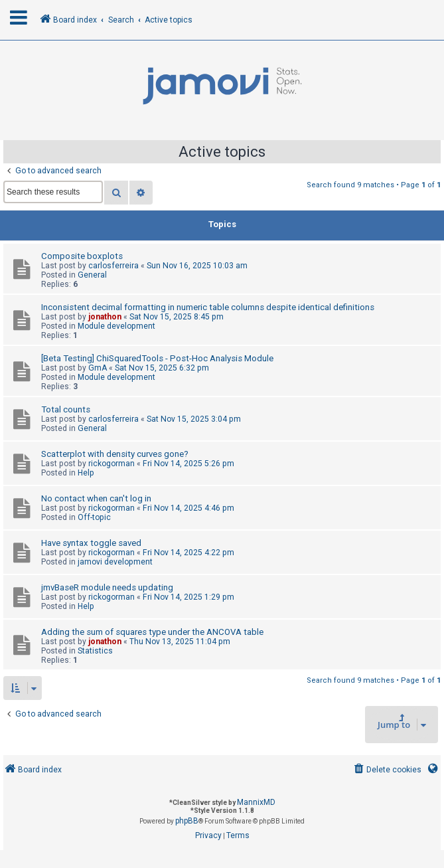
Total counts (66, 409)
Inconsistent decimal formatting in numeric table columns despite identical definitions (208, 307)
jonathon (105, 317)
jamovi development (115, 562)
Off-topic (94, 517)
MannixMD (256, 802)
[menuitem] (387, 770)
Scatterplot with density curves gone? (115, 454)
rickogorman (111, 464)
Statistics (95, 651)
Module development (116, 326)
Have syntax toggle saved (91, 543)
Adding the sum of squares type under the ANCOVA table (152, 632)
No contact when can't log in (96, 498)
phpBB (187, 821)
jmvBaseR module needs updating (107, 587)
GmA (98, 368)
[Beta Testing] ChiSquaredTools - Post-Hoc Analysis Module (157, 358)
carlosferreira (113, 266)
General (92, 275)
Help (86, 473)
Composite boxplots (82, 256)
